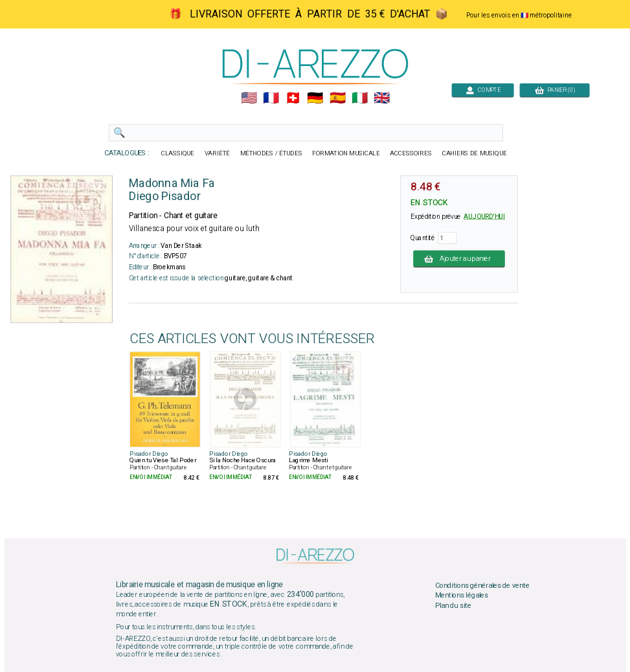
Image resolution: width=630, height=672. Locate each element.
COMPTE (482, 90)
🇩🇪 (315, 98)
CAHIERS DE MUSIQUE (474, 153)
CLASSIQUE (177, 153)
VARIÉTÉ (217, 153)
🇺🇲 (248, 98)
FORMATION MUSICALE (346, 153)
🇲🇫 (271, 98)
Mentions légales (461, 596)
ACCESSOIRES (411, 153)
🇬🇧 (382, 98)
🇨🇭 (293, 98)
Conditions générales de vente (482, 585)
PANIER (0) (554, 90)
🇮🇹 (359, 98)
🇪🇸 (337, 98)
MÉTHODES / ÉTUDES (271, 153)
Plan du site (453, 605)
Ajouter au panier (459, 258)
